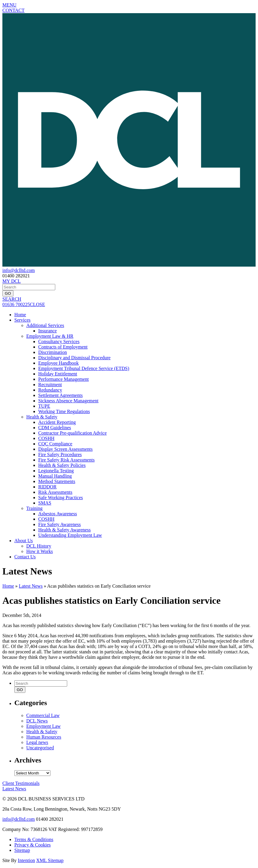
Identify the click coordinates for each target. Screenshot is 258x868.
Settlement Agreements (60, 395)
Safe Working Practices (60, 498)
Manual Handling (55, 476)
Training (34, 508)
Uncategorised (40, 748)
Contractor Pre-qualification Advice (72, 433)
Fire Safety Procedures (60, 454)
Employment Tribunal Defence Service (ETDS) (84, 368)
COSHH (46, 438)
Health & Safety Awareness (64, 530)
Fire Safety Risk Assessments (66, 460)
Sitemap (22, 850)
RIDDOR (47, 487)
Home (20, 315)
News (14, 789)
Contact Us (25, 557)
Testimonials (21, 783)
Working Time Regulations (64, 411)
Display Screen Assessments (65, 449)
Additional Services (45, 325)
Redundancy (50, 390)
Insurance (47, 331)
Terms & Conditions (34, 839)
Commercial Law (43, 715)
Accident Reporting (57, 422)
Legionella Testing (56, 471)
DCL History (39, 546)
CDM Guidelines (55, 428)
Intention (27, 860)
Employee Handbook (59, 363)
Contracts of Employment (63, 347)
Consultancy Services (59, 341)
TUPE (44, 406)
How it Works (40, 551)
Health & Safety (42, 417)
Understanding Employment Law (70, 535)
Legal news (37, 742)
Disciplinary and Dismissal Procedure (74, 358)
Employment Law (43, 726)
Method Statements (57, 481)
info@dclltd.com (19, 270)
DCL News (37, 721)
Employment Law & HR (50, 336)
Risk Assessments (55, 492)
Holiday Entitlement (58, 374)
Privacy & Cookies (33, 845)
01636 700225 (16, 304)
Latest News (31, 586)
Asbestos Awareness (58, 514)
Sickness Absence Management (68, 401)
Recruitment (50, 385)
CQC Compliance (55, 444)
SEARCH (12, 299)
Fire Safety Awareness (60, 524)
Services (22, 320)
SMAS (45, 503)
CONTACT (13, 10)
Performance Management (63, 379)
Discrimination (53, 352)
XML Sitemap (50, 860)
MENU (9, 5)
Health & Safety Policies (62, 465)
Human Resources (44, 737)
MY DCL (11, 281)
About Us (24, 541)
